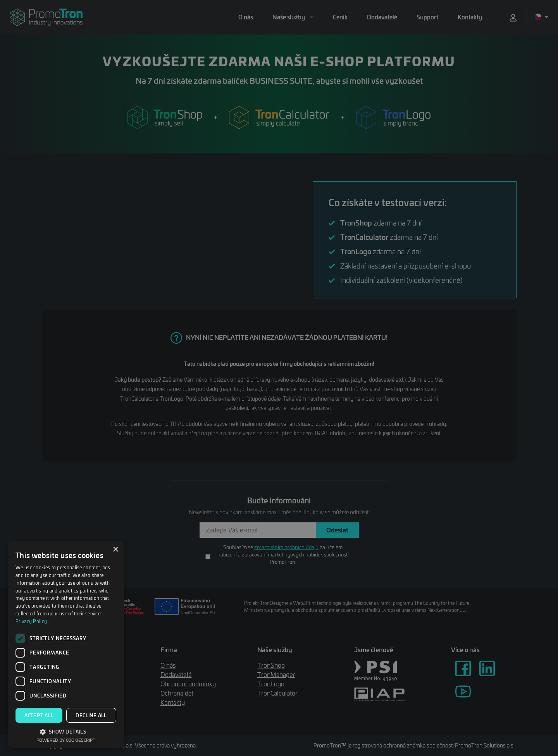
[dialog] (66, 645)
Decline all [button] (91, 715)
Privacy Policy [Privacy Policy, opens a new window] (31, 621)
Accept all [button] (39, 715)
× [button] (115, 550)
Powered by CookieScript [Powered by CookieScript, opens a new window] (66, 740)
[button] (66, 731)
